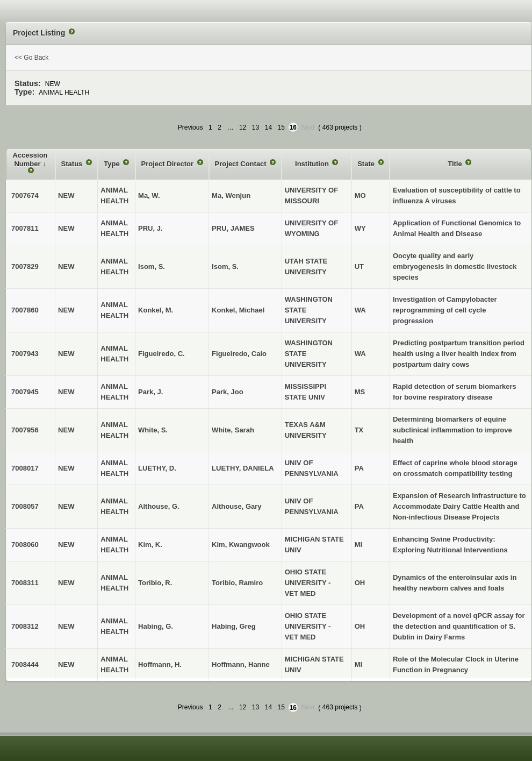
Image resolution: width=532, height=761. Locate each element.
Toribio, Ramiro (237, 583)
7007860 (25, 310)
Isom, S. (225, 266)
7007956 (25, 430)
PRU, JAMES (233, 228)
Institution (313, 164)
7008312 (25, 626)
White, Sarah (233, 430)
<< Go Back (31, 58)
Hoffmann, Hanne (241, 664)
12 (243, 127)
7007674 (25, 195)
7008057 (25, 506)
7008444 (25, 664)
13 (256, 127)
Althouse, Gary (236, 506)
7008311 (25, 583)
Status (73, 164)
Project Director (168, 164)
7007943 (25, 354)
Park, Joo (228, 392)
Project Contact (242, 164)
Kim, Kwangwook (241, 545)
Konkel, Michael (238, 310)
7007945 (25, 392)
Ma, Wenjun (231, 195)
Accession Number (30, 159)
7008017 (25, 468)
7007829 (25, 266)
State (367, 164)
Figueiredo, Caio (239, 354)
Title (456, 164)
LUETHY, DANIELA (243, 468)
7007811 (25, 228)
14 (268, 127)
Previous (190, 127)
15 (281, 127)
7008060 (25, 545)
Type (113, 164)
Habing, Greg (234, 626)
